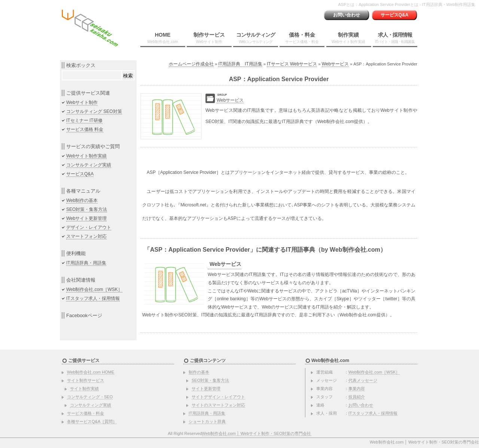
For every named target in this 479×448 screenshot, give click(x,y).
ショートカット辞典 (207, 421)
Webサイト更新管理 (86, 218)
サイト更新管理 (206, 389)
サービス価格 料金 (85, 129)
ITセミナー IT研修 (84, 120)
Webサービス (335, 64)
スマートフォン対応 (86, 236)
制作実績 (348, 38)
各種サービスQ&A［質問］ (92, 421)
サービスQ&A (395, 15)
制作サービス (209, 38)
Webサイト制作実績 (86, 156)
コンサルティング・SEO (90, 397)
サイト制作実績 (84, 389)
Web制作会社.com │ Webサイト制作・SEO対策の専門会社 (257, 433)
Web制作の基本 (82, 200)
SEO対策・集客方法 (87, 209)
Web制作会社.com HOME (91, 372)
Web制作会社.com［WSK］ (94, 289)
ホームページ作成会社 (191, 64)
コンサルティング (256, 38)
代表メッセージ (363, 380)
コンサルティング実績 (89, 165)
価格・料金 (302, 38)
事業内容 (357, 389)
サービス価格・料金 (86, 413)
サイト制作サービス (86, 380)
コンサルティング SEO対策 (94, 111)
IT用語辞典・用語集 (86, 263)
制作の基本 (199, 372)
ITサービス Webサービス (292, 64)
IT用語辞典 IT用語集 (240, 64)
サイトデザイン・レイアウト (218, 397)
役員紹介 (357, 397)
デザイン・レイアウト (89, 227)
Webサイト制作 (82, 102)
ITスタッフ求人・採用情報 (93, 298)
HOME (163, 38)
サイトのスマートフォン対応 (218, 405)
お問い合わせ (347, 15)
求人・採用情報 (395, 38)
